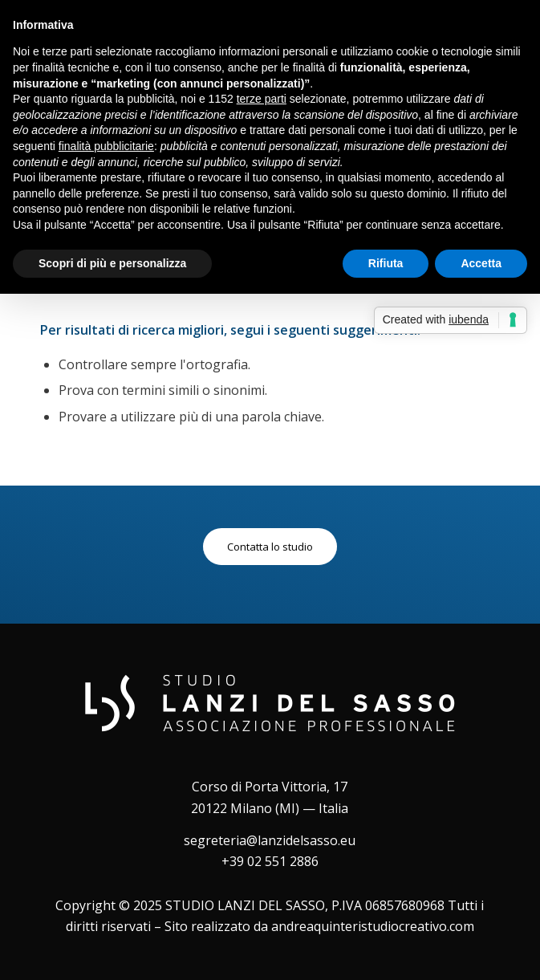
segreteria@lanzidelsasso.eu (270, 840)
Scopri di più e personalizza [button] (112, 263)
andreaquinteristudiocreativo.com (373, 926)
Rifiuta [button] (386, 263)
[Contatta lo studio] (270, 547)
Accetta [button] (481, 263)
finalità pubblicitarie (106, 146)
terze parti (262, 99)
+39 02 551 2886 (270, 861)
